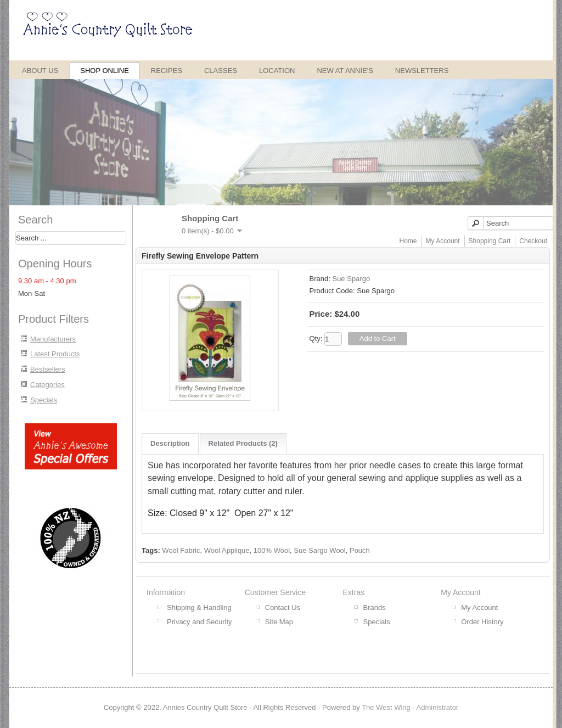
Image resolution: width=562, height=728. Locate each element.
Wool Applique (227, 550)
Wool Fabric (181, 550)
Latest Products (55, 354)
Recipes (167, 71)
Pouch (360, 550)
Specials (44, 400)
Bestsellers (48, 369)
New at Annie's (345, 71)
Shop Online (105, 71)
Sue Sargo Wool (319, 550)
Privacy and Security (199, 622)
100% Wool (272, 550)
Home (408, 241)
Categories (47, 385)
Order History (482, 622)
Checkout (533, 241)
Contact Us (283, 607)
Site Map (279, 622)
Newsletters (422, 71)
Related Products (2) (243, 443)
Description (170, 443)
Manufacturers (53, 339)
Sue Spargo (351, 279)
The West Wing (386, 707)
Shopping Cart (490, 241)
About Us (40, 71)
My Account (443, 241)
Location (277, 71)
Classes (221, 71)
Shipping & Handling (199, 607)
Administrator (438, 707)
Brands (375, 607)
